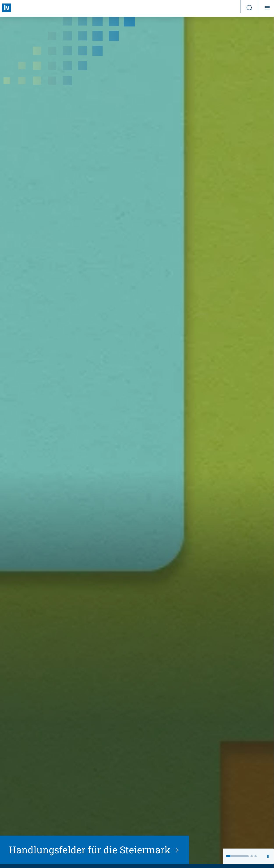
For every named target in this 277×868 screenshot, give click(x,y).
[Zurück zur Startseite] (7, 8)
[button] (237, 856)
